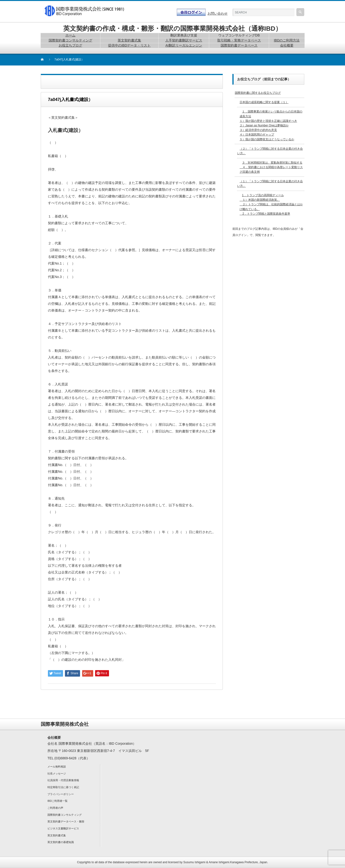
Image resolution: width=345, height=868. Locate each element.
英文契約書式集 (57, 835)
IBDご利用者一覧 (57, 801)
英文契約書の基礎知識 (61, 842)
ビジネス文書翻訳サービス (63, 828)
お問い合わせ (218, 13)
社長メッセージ (57, 774)
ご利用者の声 (55, 808)
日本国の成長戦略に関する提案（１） (264, 102)
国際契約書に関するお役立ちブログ (258, 93)
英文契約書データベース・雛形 (66, 821)
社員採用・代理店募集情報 (63, 780)
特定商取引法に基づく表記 (63, 787)
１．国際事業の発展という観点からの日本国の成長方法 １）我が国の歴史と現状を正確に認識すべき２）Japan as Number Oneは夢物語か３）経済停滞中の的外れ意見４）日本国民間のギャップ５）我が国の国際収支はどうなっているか (271, 125)
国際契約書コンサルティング (65, 815)
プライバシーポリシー (61, 794)
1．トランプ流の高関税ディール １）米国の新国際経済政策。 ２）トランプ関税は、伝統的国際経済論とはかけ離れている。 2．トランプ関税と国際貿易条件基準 (271, 204)
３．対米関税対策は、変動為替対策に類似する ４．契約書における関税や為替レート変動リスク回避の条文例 (271, 167)
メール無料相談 (57, 767)
